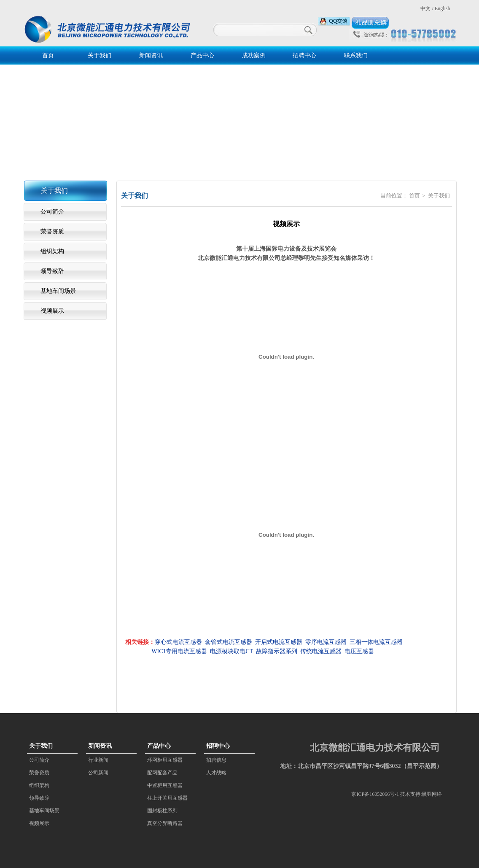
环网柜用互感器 (165, 760)
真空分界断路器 (165, 823)
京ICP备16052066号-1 (375, 794)
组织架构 (52, 251)
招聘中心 (304, 55)
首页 (48, 55)
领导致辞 (52, 271)
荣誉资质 (52, 231)
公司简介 (52, 212)
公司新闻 (98, 773)
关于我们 (100, 55)
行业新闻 (98, 760)
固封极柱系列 (162, 811)
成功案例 (254, 55)
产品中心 (202, 55)
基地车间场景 (58, 291)
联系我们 (356, 55)
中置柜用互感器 (165, 785)
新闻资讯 (151, 55)
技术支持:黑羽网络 (421, 794)
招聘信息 (216, 760)
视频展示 (52, 311)
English (443, 8)
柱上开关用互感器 (167, 798)
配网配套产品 (162, 773)
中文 (425, 8)
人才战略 (216, 773)
